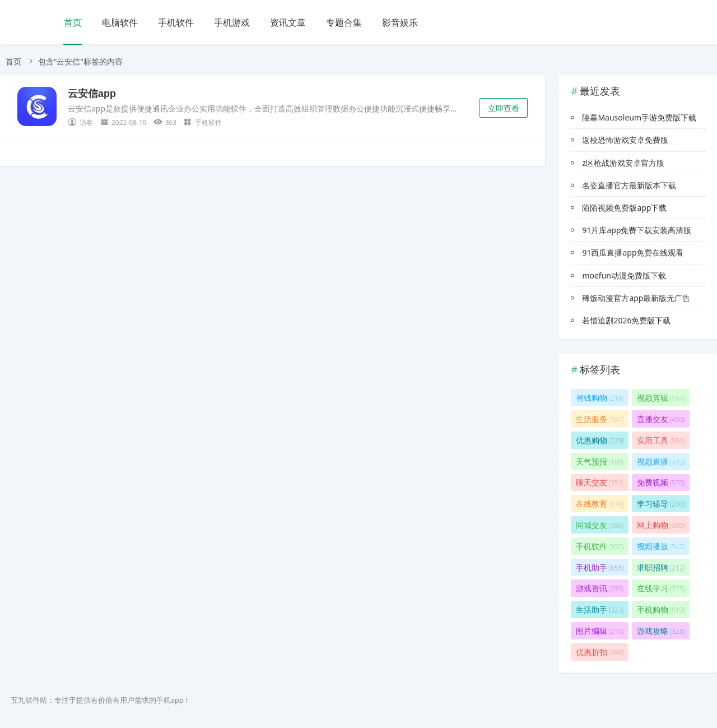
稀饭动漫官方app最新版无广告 (636, 298)
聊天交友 (600, 482)
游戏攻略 (661, 631)
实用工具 (661, 440)
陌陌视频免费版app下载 (624, 208)
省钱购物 (600, 398)
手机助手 (600, 567)
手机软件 (176, 22)
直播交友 (661, 419)
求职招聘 (661, 567)
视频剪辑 (661, 398)
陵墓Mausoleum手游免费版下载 (639, 117)
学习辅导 (661, 504)
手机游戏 (232, 22)
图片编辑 (600, 631)
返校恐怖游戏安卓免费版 (625, 140)
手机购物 (661, 609)
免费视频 (661, 482)
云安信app (92, 94)
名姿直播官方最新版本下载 (629, 185)
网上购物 (661, 525)
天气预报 (600, 462)
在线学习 (661, 588)
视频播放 (661, 546)
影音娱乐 (400, 22)
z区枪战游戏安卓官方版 (623, 163)
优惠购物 (600, 440)
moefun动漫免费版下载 (624, 275)
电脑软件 (120, 22)
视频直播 (661, 462)
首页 (73, 22)
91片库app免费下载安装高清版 (637, 230)
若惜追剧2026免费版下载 (626, 320)
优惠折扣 (600, 652)
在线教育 (600, 504)
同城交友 (600, 525)
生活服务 (600, 419)
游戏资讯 (600, 588)
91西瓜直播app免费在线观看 (633, 252)
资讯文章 (288, 22)
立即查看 (504, 108)
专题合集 (344, 22)
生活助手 (600, 609)
